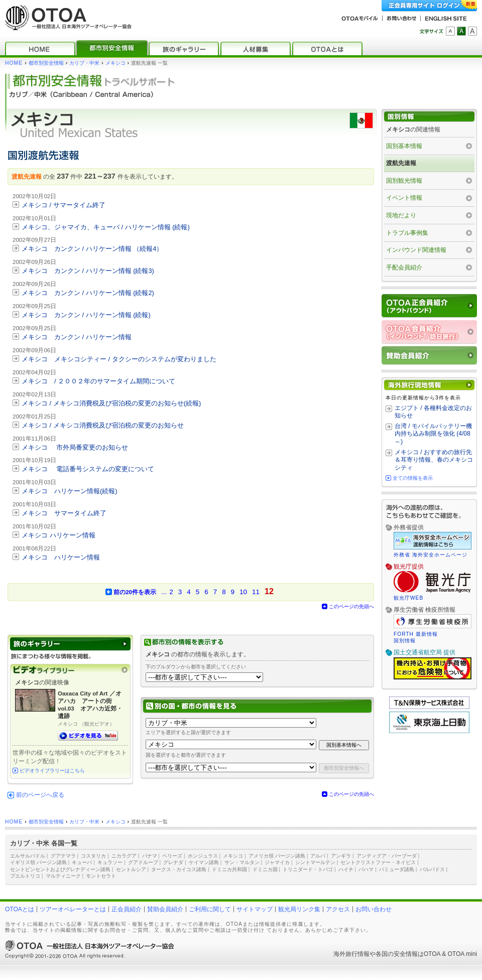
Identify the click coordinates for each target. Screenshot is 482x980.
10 (243, 592)
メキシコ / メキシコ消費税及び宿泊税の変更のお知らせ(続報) (111, 403)
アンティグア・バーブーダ (387, 856)
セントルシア (131, 869)
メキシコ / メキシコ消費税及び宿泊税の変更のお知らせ (103, 425)
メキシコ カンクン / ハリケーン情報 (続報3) (88, 271)
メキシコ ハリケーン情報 (58, 535)
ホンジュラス (203, 856)
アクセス (338, 909)
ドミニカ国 (265, 869)
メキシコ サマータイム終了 (64, 513)
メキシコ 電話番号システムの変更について (88, 469)
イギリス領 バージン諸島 (38, 862)
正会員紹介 (127, 909)
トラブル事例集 (407, 233)
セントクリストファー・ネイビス (378, 862)
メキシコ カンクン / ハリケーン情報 (77, 337)
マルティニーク (63, 876)
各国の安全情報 (397, 954)
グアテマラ (63, 856)
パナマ (150, 856)
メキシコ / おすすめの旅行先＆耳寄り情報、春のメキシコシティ (434, 460)
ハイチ (346, 869)
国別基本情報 (404, 146)
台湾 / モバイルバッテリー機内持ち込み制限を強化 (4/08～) (433, 434)
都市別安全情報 (46, 63)
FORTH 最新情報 (416, 634)
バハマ (366, 869)
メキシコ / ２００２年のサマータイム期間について (98, 381)
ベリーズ (172, 856)
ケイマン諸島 (204, 862)
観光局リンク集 (299, 909)
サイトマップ (255, 909)
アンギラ (341, 856)
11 (256, 592)
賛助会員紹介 (165, 909)
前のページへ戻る (40, 795)
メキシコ (115, 63)
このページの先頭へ (351, 606)
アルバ (318, 856)
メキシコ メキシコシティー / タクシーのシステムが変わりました (119, 359)
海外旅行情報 (351, 954)
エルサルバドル (28, 856)
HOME (14, 63)
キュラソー (110, 862)
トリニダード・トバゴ (308, 869)
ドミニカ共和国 (229, 869)
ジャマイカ (277, 862)
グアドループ (143, 862)
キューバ (82, 862)
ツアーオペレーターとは (73, 909)
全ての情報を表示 (413, 478)
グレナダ (173, 862)
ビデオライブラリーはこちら (52, 771)
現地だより (401, 215)
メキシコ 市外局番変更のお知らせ (75, 447)
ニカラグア (124, 856)
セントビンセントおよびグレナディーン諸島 (60, 869)
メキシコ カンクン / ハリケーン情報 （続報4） (92, 249)
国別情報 (405, 641)
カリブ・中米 (84, 63)
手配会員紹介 (404, 267)
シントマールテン (315, 862)
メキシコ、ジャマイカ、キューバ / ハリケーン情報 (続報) (106, 227)
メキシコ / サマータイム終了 (64, 205)
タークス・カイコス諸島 (179, 869)
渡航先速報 (401, 163)
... (164, 592)
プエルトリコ (25, 876)
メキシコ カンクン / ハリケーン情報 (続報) (86, 315)
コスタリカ (93, 856)
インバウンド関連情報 (416, 250)
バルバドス (432, 869)
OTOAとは (20, 909)
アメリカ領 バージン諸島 (277, 856)
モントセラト (101, 876)
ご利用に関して (210, 909)
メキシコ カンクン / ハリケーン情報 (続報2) (88, 293)
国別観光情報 (404, 181)
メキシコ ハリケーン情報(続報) (70, 491)
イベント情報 (404, 198)
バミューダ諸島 (397, 869)
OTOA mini (462, 954)
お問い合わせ (374, 909)
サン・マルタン (242, 862)
